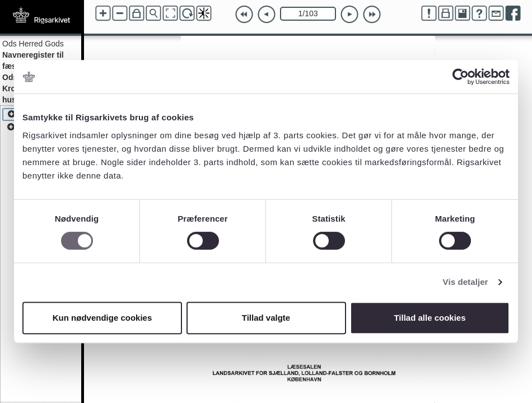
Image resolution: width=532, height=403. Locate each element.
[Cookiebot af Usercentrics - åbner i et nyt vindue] (461, 77)
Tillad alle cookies (430, 318)
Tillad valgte (266, 318)
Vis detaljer (466, 282)
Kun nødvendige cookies (102, 318)
